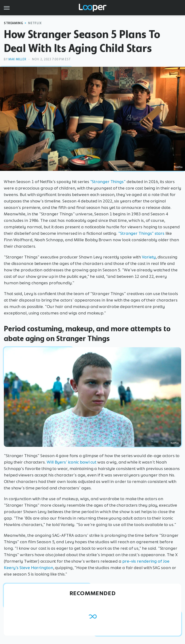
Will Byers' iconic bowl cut (72, 462)
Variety (149, 257)
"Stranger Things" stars (141, 233)
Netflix (35, 23)
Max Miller (17, 59)
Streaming (13, 23)
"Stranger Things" (108, 182)
